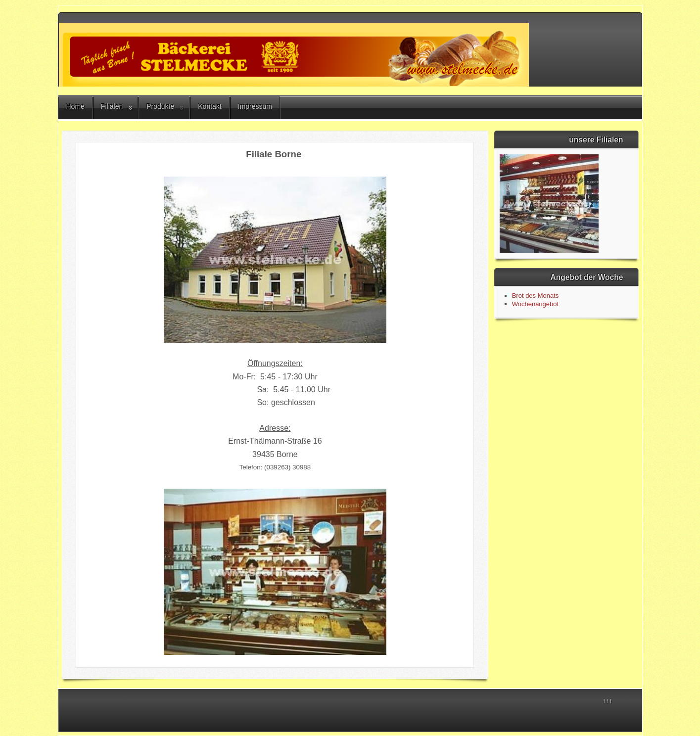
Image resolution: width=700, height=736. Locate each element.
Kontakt (210, 106)
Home (75, 106)
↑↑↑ (607, 701)
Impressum (255, 106)
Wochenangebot (535, 304)
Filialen (112, 106)
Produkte (160, 106)
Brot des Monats (536, 296)
